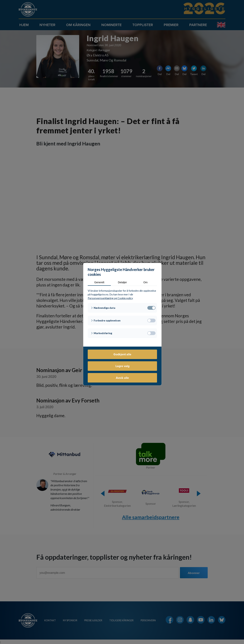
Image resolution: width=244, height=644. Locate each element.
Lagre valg (122, 366)
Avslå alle (122, 378)
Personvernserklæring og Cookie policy (110, 298)
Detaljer (122, 282)
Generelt (99, 282)
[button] (122, 308)
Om (146, 282)
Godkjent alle (122, 354)
